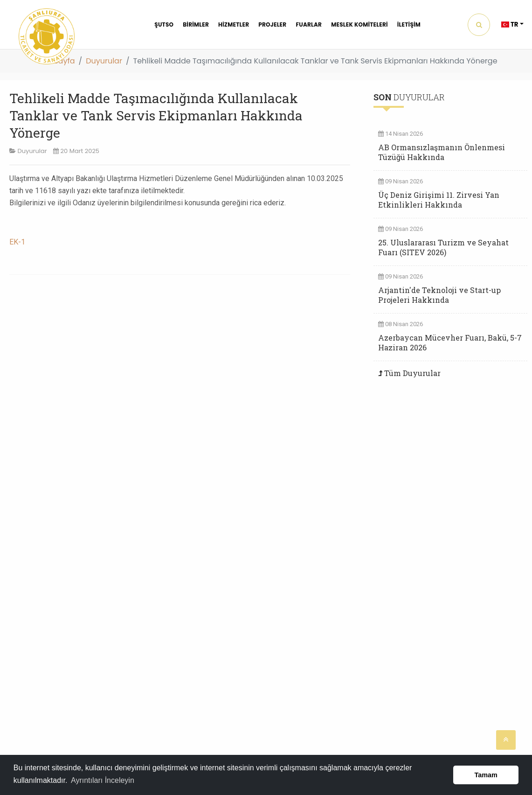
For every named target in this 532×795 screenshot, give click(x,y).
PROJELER (272, 24)
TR (509, 24)
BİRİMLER (196, 24)
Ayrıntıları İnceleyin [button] (103, 780)
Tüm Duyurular (412, 373)
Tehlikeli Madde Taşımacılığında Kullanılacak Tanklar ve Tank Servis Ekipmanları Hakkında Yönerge (156, 115)
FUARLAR (309, 24)
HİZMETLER (234, 24)
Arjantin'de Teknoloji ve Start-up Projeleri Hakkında (439, 295)
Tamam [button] (486, 775)
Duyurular (104, 61)
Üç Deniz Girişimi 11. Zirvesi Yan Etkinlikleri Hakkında (439, 200)
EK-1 (17, 242)
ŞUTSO (164, 24)
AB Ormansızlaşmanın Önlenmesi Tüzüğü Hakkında (442, 152)
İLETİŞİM (409, 24)
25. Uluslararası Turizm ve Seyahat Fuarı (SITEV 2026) (443, 247)
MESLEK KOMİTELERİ (359, 24)
